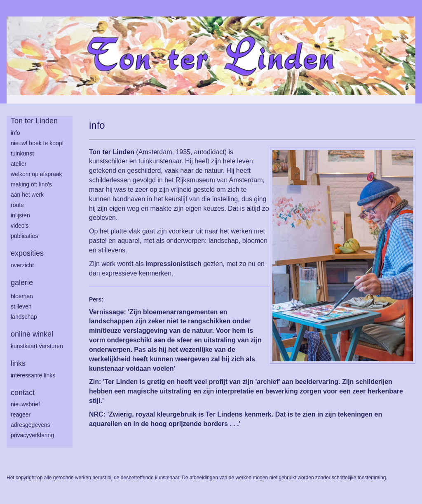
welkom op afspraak (36, 174)
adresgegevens (30, 425)
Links (18, 363)
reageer (21, 415)
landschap (24, 317)
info (15, 133)
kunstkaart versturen (37, 346)
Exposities (27, 253)
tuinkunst (22, 153)
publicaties (24, 236)
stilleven (21, 306)
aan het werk (27, 195)
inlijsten (20, 215)
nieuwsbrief (25, 404)
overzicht (22, 265)
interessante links (33, 375)
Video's (20, 226)
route (17, 205)
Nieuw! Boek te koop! (37, 143)
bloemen (22, 296)
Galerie (22, 283)
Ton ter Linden (34, 121)
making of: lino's (31, 184)
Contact (23, 393)
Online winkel (32, 334)
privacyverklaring (32, 435)
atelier (19, 164)
